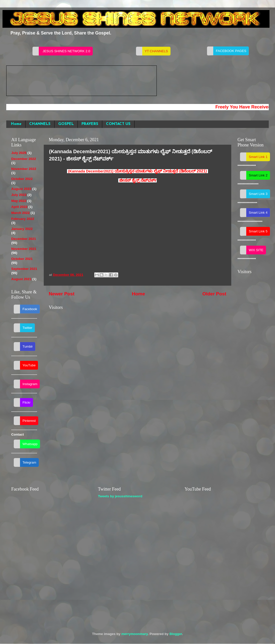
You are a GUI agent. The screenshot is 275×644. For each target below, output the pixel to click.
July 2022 (19, 195)
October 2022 (22, 179)
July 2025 (19, 153)
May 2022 (19, 201)
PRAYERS (90, 124)
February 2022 (23, 219)
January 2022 (22, 229)
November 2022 (24, 169)
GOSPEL (66, 124)
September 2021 (24, 269)
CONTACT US (118, 124)
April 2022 (19, 207)
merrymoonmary (134, 634)
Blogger (176, 634)
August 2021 (21, 279)
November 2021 (24, 249)
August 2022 (21, 189)
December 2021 (24, 239)
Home (16, 124)
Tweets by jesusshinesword (120, 496)
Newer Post (62, 294)
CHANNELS (40, 124)
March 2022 (20, 213)
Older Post (214, 294)
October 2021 (22, 259)
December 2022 (24, 159)
